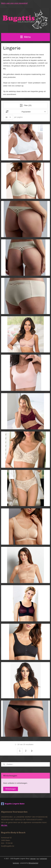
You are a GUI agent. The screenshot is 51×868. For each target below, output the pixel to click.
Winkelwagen (11, 789)
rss (38, 859)
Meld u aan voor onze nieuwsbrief (14, 3)
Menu (25, 37)
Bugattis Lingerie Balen (13, 804)
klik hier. (4, 825)
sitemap (33, 859)
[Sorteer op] (26, 112)
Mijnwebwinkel (33, 863)
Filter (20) (26, 105)
